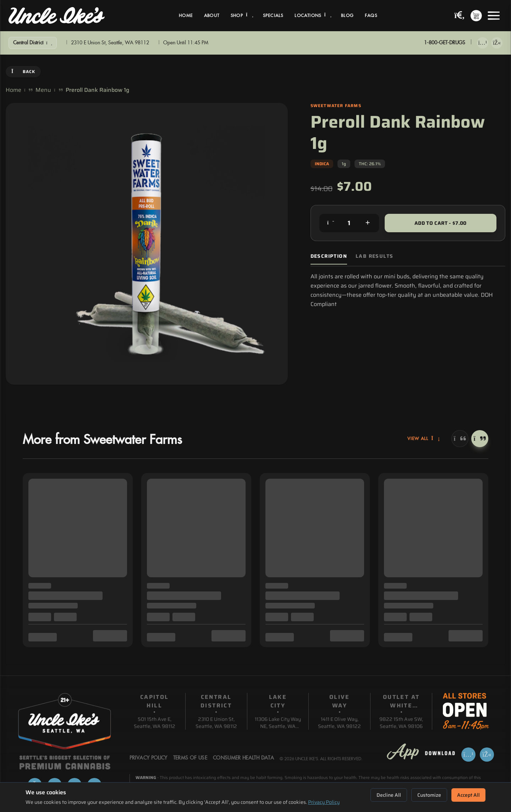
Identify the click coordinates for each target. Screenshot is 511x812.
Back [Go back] (23, 71)
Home (186, 16)
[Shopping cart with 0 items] (476, 16)
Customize (429, 795)
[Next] (480, 439)
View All (424, 439)
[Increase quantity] (368, 223)
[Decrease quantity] (331, 223)
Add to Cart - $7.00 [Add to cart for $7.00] (441, 223)
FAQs (371, 16)
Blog (347, 16)
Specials (273, 16)
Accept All (468, 795)
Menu (43, 90)
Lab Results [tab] (374, 256)
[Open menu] (494, 16)
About (212, 16)
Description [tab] (329, 256)
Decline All (389, 795)
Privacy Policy (324, 802)
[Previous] (460, 439)
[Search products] (460, 16)
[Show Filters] (33, 43)
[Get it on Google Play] (497, 43)
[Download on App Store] (483, 43)
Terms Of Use (190, 758)
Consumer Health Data (243, 758)
